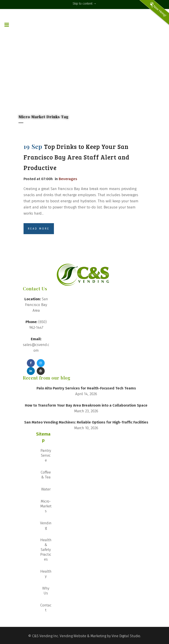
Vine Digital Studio (126, 636)
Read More (39, 229)
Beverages (68, 179)
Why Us (46, 591)
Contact (46, 608)
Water (46, 489)
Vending (46, 526)
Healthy (46, 574)
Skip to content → (84, 4)
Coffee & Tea (46, 475)
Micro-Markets (46, 506)
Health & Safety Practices (46, 550)
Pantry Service (46, 455)
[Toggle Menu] (7, 15)
